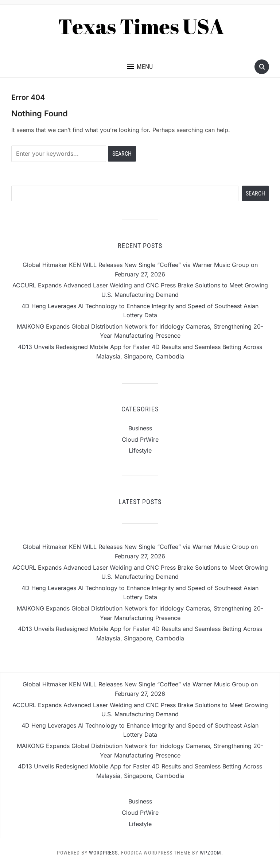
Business (140, 428)
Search (255, 193)
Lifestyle (140, 450)
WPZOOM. (211, 853)
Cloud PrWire (140, 439)
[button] (140, 67)
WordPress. (104, 853)
